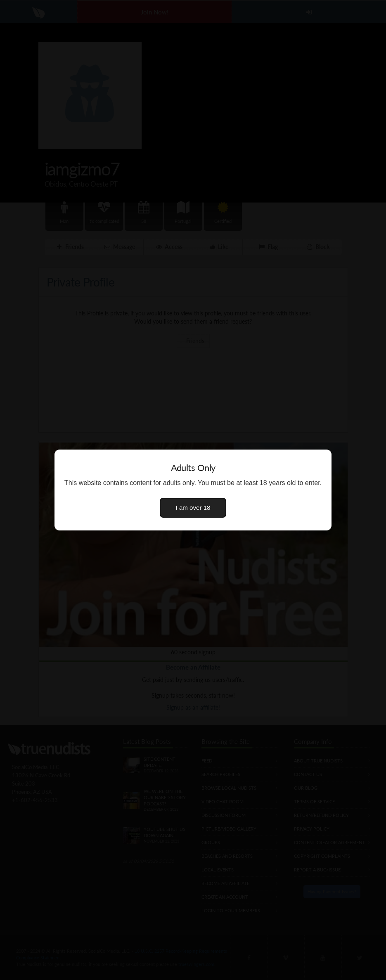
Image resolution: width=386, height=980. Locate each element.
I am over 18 (193, 508)
